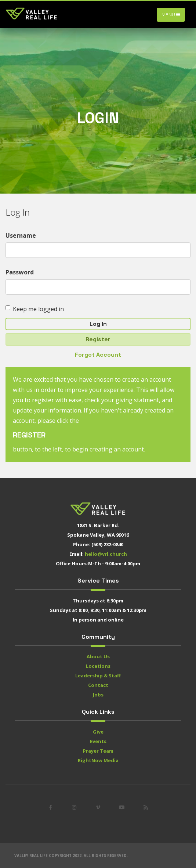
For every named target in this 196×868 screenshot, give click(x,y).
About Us (98, 656)
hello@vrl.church (106, 554)
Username (21, 235)
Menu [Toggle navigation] (171, 15)
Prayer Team (98, 751)
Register (98, 339)
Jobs (98, 695)
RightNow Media (98, 760)
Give (98, 732)
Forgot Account (98, 355)
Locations (98, 666)
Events (98, 741)
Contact (98, 685)
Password (20, 272)
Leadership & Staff (98, 676)
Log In (98, 324)
